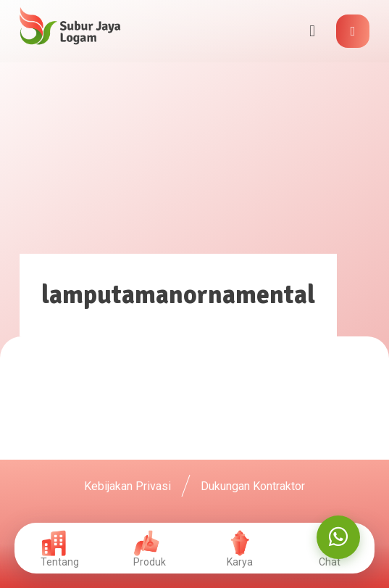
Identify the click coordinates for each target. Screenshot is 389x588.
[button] (353, 31)
